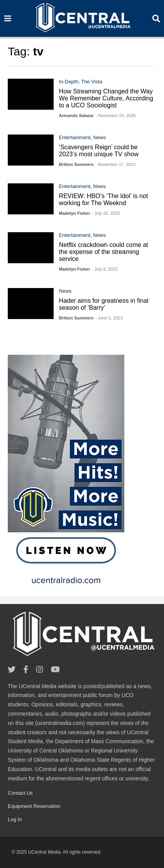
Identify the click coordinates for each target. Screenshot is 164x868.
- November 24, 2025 (116, 116)
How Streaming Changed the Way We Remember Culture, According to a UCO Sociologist (106, 98)
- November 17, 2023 (115, 164)
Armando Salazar (77, 116)
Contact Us (20, 793)
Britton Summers (76, 164)
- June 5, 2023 (109, 318)
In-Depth (69, 82)
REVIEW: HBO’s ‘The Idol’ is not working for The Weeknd (104, 199)
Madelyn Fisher (75, 213)
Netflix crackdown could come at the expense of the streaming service (104, 252)
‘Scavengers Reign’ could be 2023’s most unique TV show (99, 151)
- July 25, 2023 (106, 213)
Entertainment (75, 137)
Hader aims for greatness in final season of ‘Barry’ (104, 304)
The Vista (92, 82)
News (100, 137)
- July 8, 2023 (105, 269)
